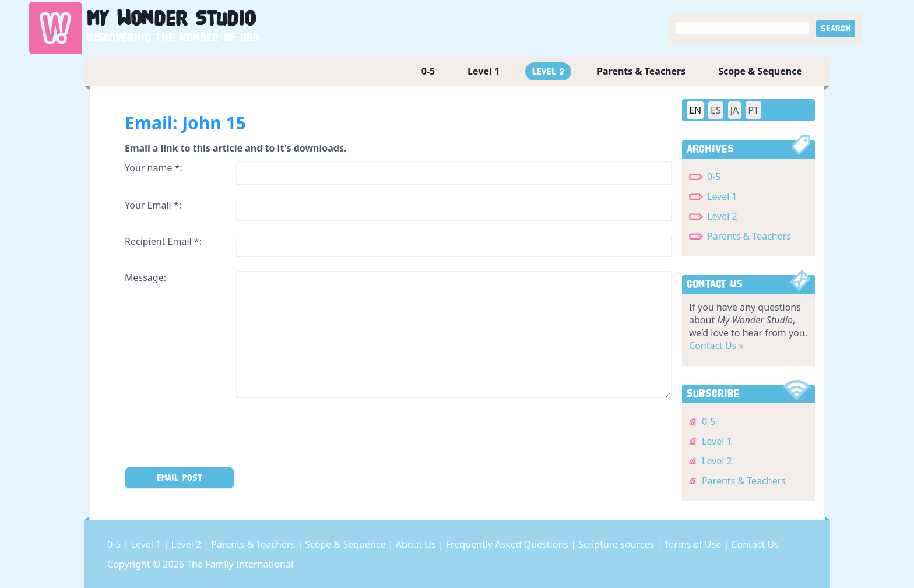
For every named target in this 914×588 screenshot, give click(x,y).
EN (695, 110)
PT (753, 110)
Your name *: (154, 168)
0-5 (428, 71)
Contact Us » (716, 346)
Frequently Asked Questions (508, 544)
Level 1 (484, 71)
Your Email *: (153, 205)
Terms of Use (694, 544)
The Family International (240, 564)
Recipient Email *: (163, 241)
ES (716, 110)
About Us (417, 544)
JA (735, 110)
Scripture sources (617, 544)
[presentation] (213, 435)
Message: (145, 277)
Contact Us (755, 544)
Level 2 (548, 71)
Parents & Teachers (641, 71)
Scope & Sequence (760, 71)
